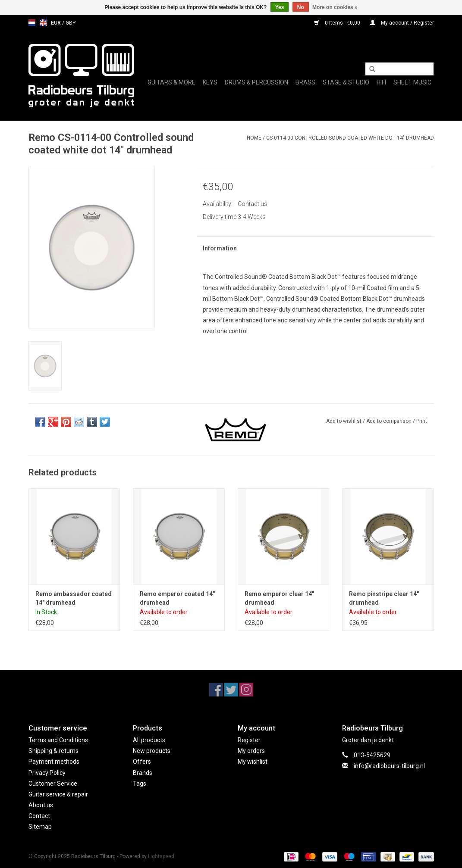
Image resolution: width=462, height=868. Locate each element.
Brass (305, 82)
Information (220, 248)
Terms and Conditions (58, 740)
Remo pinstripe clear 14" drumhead (384, 598)
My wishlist (253, 762)
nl (32, 23)
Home (254, 138)
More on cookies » (335, 7)
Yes (280, 7)
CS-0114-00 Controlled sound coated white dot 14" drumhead (350, 138)
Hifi (381, 82)
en (43, 23)
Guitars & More (171, 82)
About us (41, 805)
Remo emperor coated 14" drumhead (177, 598)
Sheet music (412, 82)
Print (422, 421)
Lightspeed (161, 856)
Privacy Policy (47, 773)
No (301, 7)
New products (152, 751)
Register (249, 740)
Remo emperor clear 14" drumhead (279, 598)
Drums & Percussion (256, 82)
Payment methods (54, 762)
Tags (140, 784)
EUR (57, 23)
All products (149, 740)
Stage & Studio (346, 82)
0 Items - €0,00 (338, 23)
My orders (251, 751)
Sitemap (40, 827)
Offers (142, 762)
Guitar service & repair (58, 794)
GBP (71, 23)
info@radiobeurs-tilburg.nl (389, 766)
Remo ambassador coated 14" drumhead (74, 598)
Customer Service (53, 784)
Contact (39, 816)
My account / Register (402, 23)
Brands (143, 773)
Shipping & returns (53, 751)
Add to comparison (390, 421)
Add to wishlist (344, 421)
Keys (210, 82)
